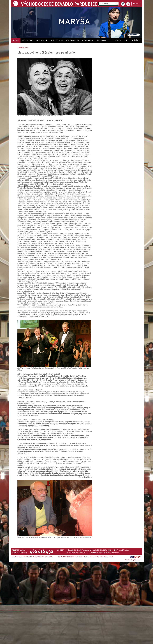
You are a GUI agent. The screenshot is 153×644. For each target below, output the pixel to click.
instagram (128, 4)
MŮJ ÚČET (136, 4)
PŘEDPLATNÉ (73, 40)
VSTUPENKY (57, 40)
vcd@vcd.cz (125, 550)
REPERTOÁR (42, 40)
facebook (123, 3)
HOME (15, 40)
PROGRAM (27, 40)
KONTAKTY (88, 40)
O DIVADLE (103, 40)
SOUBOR (117, 40)
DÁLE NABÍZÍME (132, 40)
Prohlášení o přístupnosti (133, 560)
